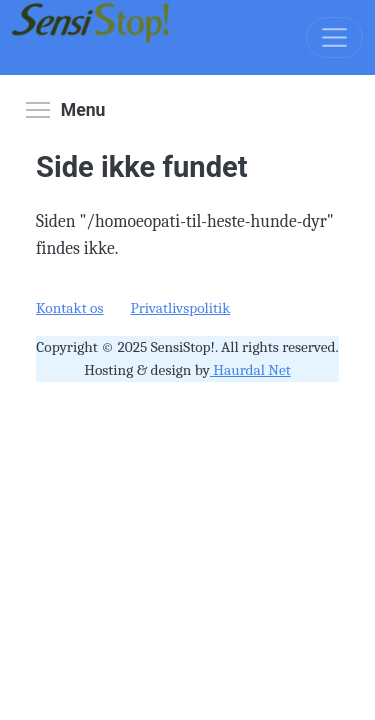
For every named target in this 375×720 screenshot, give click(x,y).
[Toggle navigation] (334, 37)
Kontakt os (69, 308)
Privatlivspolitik (181, 308)
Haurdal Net (250, 370)
